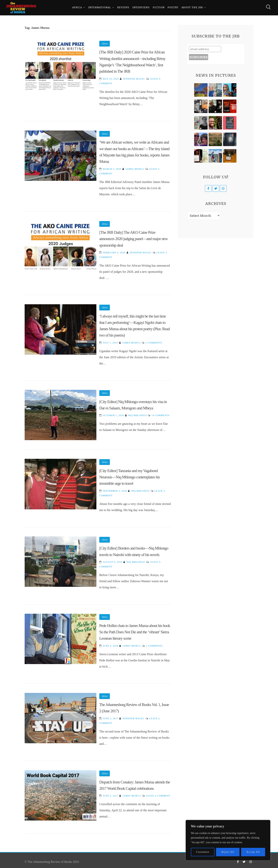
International (100, 8)
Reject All (228, 852)
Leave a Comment (158, 796)
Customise (203, 852)
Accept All (253, 852)
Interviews (141, 8)
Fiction (159, 8)
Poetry (173, 8)
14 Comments (160, 415)
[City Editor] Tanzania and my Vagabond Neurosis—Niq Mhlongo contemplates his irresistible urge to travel (130, 477)
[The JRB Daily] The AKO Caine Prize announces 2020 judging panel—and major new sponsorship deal (134, 239)
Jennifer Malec (134, 79)
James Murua (135, 169)
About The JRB (192, 8)
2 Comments (154, 343)
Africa (77, 8)
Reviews (123, 8)
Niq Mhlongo (137, 415)
